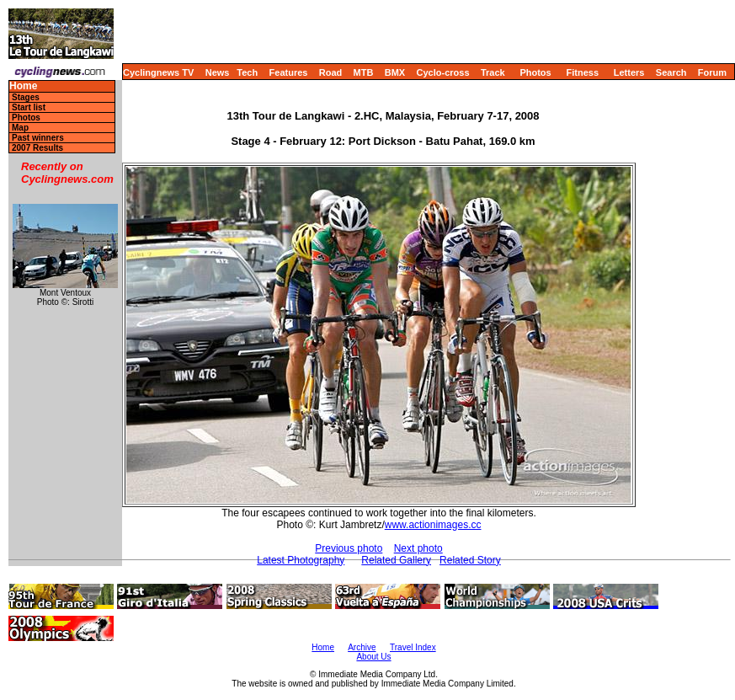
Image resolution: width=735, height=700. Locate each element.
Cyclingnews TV (158, 72)
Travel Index (413, 647)
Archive (362, 647)
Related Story (470, 560)
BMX (395, 72)
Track (493, 72)
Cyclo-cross (443, 72)
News (218, 72)
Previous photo (349, 548)
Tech (247, 72)
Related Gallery (396, 560)
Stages (26, 97)
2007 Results (37, 148)
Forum (712, 72)
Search (671, 72)
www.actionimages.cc (433, 525)
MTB (364, 72)
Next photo (418, 548)
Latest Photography (301, 560)
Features (289, 72)
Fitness (582, 72)
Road (331, 72)
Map (20, 128)
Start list (29, 107)
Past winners (38, 138)
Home (23, 86)
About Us (373, 657)
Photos (535, 72)
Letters (629, 72)
